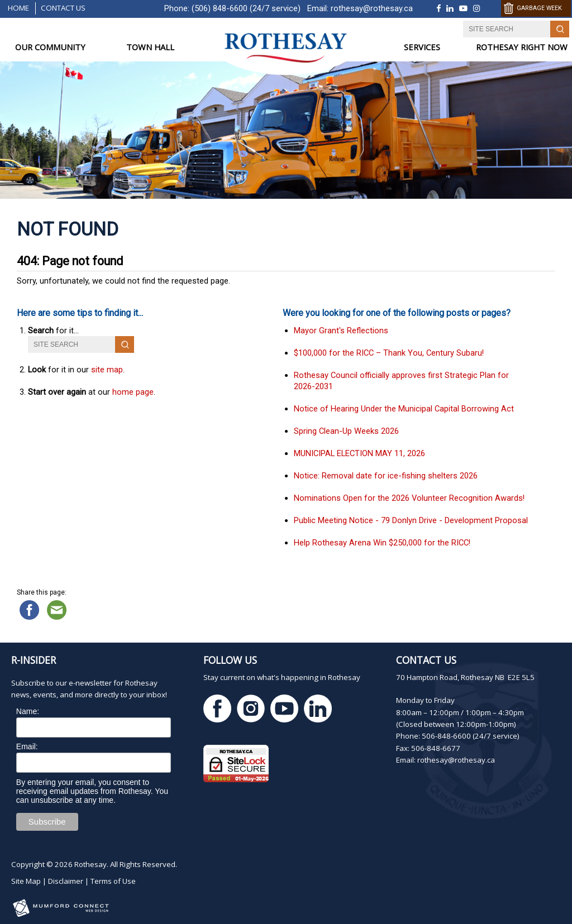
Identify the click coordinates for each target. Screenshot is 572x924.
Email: (27, 746)
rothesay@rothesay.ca (372, 8)
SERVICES (422, 47)
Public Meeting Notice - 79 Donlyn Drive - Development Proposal (411, 520)
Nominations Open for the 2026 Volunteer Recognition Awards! (409, 498)
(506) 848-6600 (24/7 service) (246, 8)
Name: (28, 711)
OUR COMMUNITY (50, 47)
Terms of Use (113, 881)
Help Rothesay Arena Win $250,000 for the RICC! (382, 543)
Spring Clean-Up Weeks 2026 (346, 431)
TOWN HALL (150, 47)
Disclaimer (66, 881)
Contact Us (63, 8)
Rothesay (90, 864)
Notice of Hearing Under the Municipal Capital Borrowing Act (404, 409)
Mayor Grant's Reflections (341, 331)
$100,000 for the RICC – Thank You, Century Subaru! (389, 353)
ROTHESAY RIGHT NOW (522, 47)
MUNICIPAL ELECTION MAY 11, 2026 (359, 453)
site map (107, 370)
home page (133, 392)
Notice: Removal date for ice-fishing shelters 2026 (386, 476)
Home (18, 8)
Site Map (26, 881)
